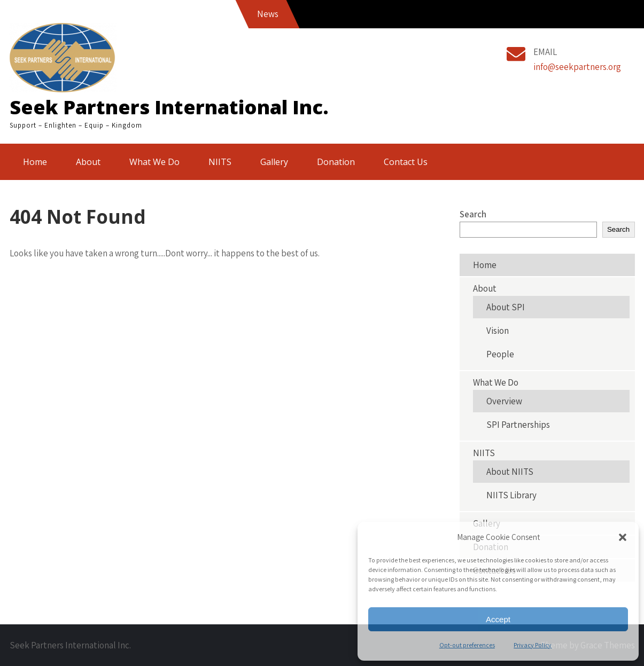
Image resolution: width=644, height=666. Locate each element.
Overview (504, 401)
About (88, 162)
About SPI (506, 307)
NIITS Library (511, 495)
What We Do (154, 162)
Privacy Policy (533, 645)
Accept (498, 619)
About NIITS (510, 472)
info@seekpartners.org (577, 67)
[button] (623, 537)
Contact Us (406, 162)
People (500, 354)
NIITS (220, 162)
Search (473, 214)
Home (35, 162)
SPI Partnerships (518, 425)
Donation (336, 162)
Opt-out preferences (467, 645)
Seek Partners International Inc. (169, 107)
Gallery (274, 162)
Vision (498, 331)
